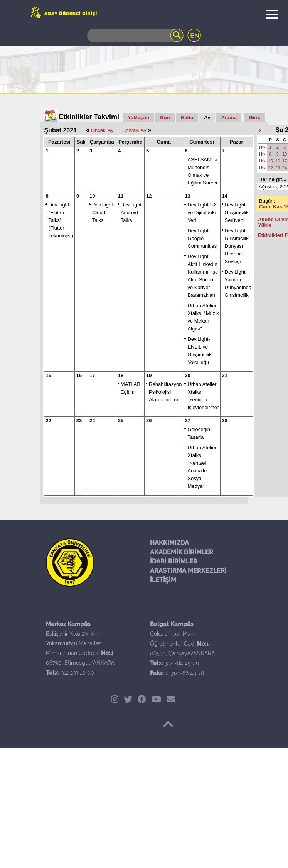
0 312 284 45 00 (180, 663)
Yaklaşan (138, 118)
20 (187, 375)
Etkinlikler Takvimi (89, 117)
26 (149, 420)
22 (49, 420)
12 (149, 196)
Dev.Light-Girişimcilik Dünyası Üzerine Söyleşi (237, 246)
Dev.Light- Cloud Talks (103, 212)
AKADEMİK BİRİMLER (182, 552)
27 (187, 420)
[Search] (135, 36)
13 (187, 196)
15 (49, 375)
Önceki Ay (102, 130)
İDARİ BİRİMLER (174, 561)
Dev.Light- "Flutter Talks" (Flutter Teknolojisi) (61, 220)
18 (121, 375)
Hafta (187, 118)
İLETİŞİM (163, 580)
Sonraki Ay (135, 130)
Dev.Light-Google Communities (202, 238)
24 (92, 420)
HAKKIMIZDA (169, 543)
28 (225, 420)
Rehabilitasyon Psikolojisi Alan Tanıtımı (165, 392)
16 (79, 375)
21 (225, 375)
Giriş (255, 118)
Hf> (262, 147)
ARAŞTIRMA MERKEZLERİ (188, 571)
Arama (229, 118)
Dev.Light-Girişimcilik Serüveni (237, 212)
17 (92, 375)
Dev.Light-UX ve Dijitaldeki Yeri (202, 212)
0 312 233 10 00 (75, 673)
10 (92, 196)
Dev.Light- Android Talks (132, 212)
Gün (165, 118)
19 (149, 375)
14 (225, 196)
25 (121, 420)
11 (121, 196)
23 (79, 420)
